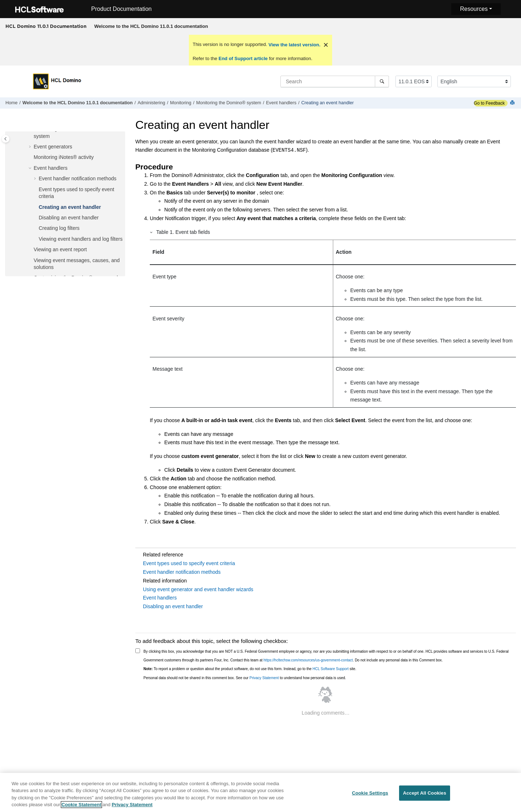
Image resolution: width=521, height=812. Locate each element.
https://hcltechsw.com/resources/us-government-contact (308, 660)
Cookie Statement (81, 808)
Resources (474, 9)
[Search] (382, 81)
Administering (151, 103)
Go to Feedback (489, 103)
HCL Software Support (331, 669)
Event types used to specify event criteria (189, 563)
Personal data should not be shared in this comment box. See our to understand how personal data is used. (245, 678)
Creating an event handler (328, 103)
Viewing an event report (60, 249)
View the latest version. (294, 45)
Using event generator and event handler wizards (198, 589)
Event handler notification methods (78, 178)
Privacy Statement (264, 678)
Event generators (53, 147)
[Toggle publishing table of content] (6, 139)
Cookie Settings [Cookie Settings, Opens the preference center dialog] (370, 796)
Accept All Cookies (425, 796)
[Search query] (335, 81)
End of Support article (243, 58)
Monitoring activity (64, 157)
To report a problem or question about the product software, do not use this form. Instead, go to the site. (250, 669)
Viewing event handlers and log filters (81, 239)
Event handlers (281, 103)
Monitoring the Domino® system (228, 103)
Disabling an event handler (69, 218)
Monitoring (181, 103)
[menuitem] (151, 26)
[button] (31, 147)
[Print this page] (513, 103)
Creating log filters (59, 228)
